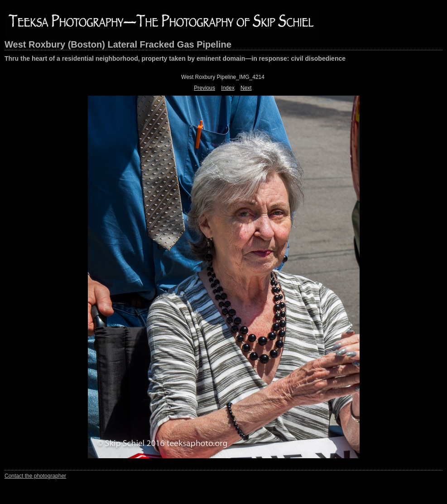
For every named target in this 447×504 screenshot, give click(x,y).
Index (228, 88)
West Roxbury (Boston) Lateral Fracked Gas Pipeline (118, 44)
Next (246, 88)
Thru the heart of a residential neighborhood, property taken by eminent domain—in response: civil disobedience (175, 58)
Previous (204, 88)
